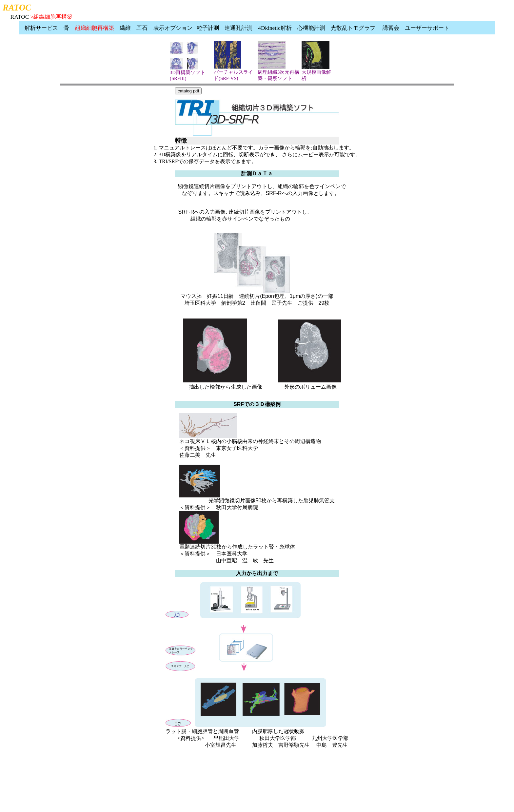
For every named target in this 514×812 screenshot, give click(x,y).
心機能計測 (311, 28)
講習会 (391, 28)
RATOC (20, 17)
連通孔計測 (238, 28)
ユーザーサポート (427, 28)
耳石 (142, 28)
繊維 (125, 28)
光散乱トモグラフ (353, 28)
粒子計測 (208, 28)
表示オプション (173, 28)
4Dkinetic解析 (275, 28)
